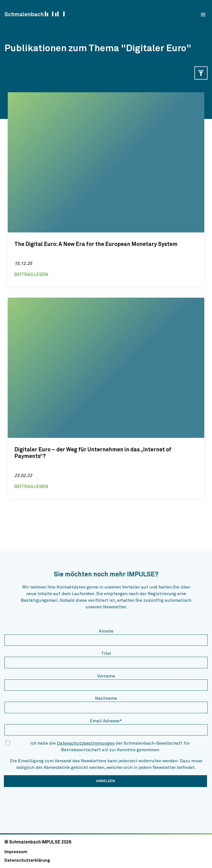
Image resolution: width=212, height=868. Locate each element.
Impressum (16, 852)
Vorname (106, 676)
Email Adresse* (106, 721)
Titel (106, 653)
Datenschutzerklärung (27, 860)
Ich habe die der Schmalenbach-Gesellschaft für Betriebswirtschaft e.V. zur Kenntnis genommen (110, 747)
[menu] (203, 15)
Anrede (106, 631)
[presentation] (46, 802)
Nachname (106, 698)
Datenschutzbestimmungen (86, 743)
